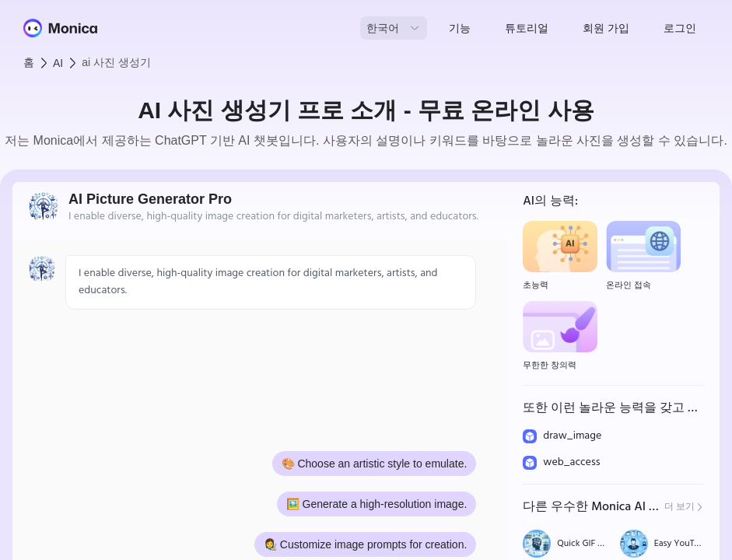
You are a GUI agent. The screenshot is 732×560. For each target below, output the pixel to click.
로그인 (680, 28)
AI (58, 63)
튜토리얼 (527, 28)
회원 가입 (606, 28)
